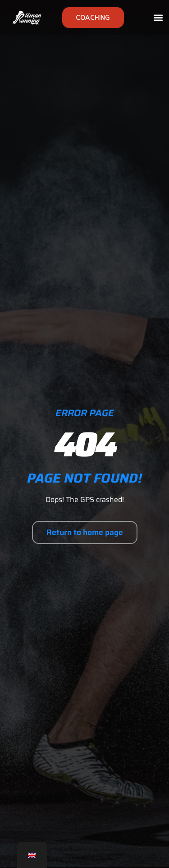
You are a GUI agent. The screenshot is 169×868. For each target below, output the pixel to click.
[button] (158, 18)
